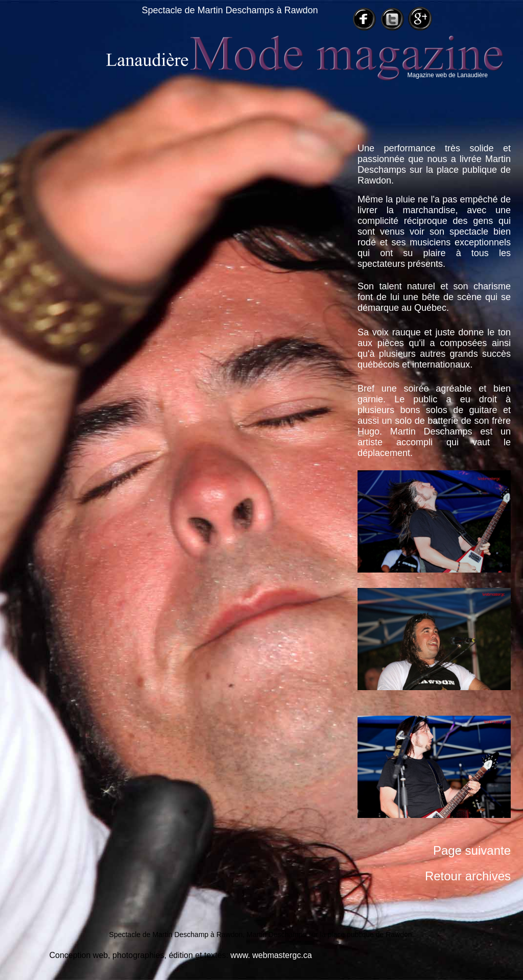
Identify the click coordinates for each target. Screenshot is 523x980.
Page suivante (472, 850)
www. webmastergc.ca (271, 955)
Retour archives (468, 876)
